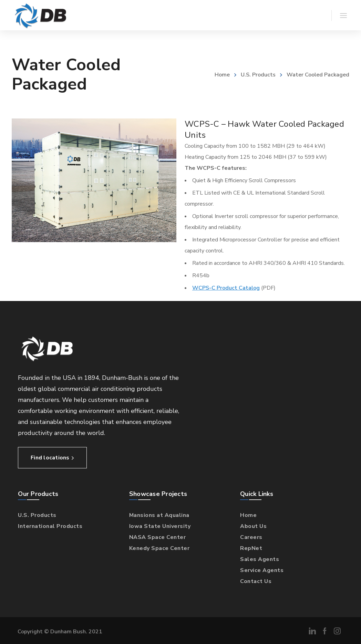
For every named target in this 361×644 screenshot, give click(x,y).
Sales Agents (260, 559)
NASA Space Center (158, 537)
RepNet (251, 548)
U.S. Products (258, 75)
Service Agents (262, 570)
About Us (253, 526)
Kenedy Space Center (159, 548)
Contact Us (256, 581)
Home (222, 75)
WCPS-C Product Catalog (226, 288)
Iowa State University (160, 526)
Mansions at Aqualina (159, 515)
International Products (50, 526)
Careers (251, 537)
